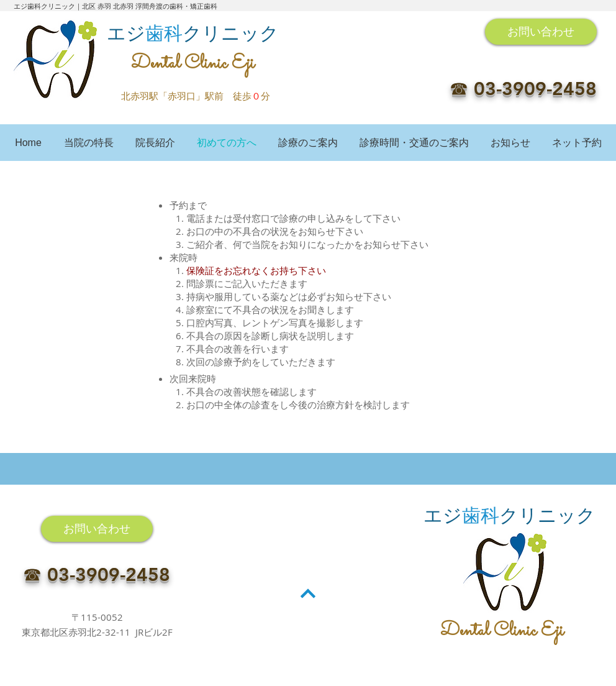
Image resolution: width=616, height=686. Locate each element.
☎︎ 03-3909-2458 (523, 89)
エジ (126, 33)
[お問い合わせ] (541, 32)
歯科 (164, 33)
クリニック (231, 33)
